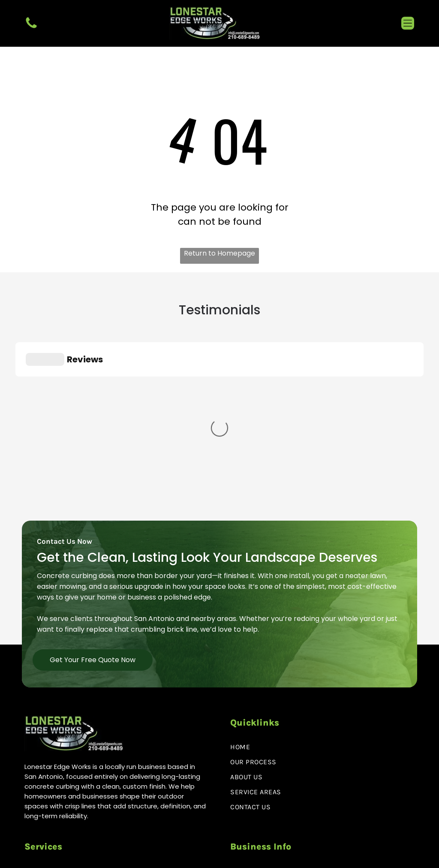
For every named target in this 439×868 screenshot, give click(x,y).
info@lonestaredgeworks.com (301, 789)
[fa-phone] (31, 28)
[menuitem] (322, 639)
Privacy (320, 855)
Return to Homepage (219, 253)
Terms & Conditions (385, 855)
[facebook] (32, 819)
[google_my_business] (66, 819)
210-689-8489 (274, 767)
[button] (408, 23)
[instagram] (49, 819)
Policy (341, 855)
